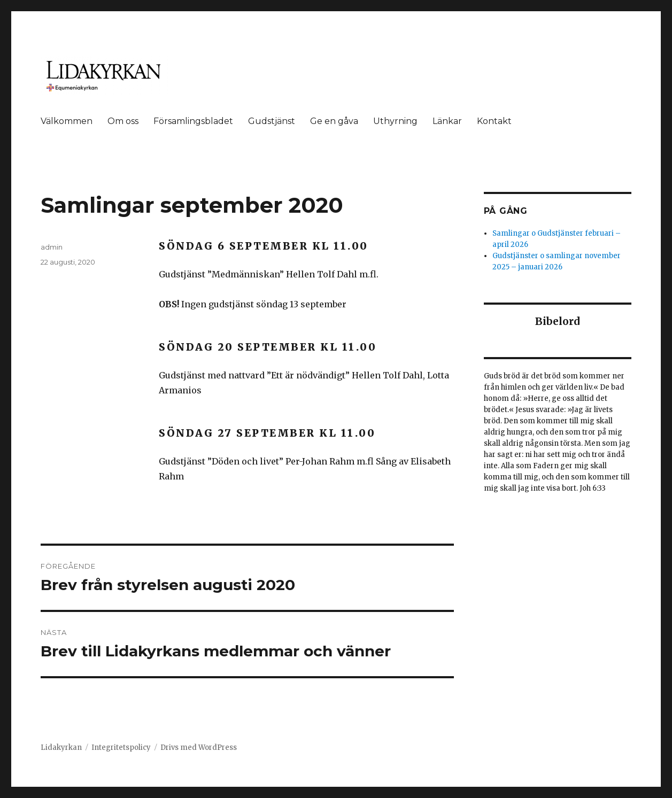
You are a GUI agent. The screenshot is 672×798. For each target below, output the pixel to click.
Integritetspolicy (121, 747)
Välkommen (67, 121)
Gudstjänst (272, 121)
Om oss (123, 121)
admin (52, 247)
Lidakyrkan (61, 747)
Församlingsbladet (193, 121)
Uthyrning (395, 121)
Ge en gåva (334, 121)
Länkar (447, 121)
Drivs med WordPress (199, 747)
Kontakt (494, 121)
